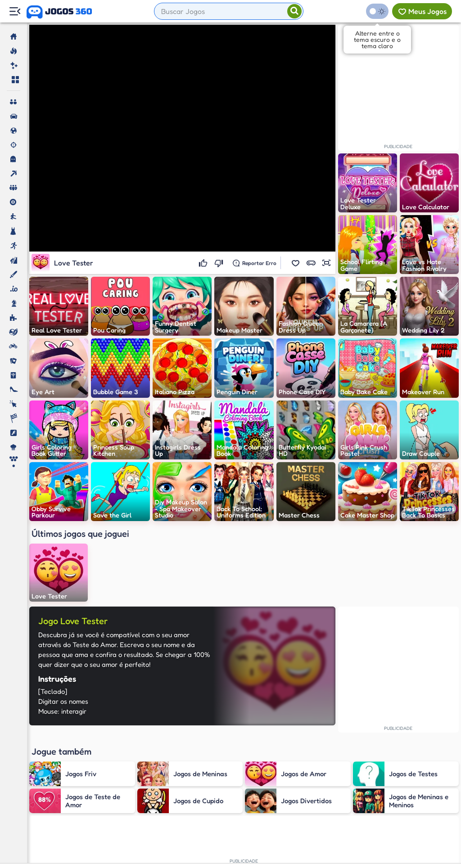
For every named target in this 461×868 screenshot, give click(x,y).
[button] (296, 263)
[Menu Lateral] (15, 11)
